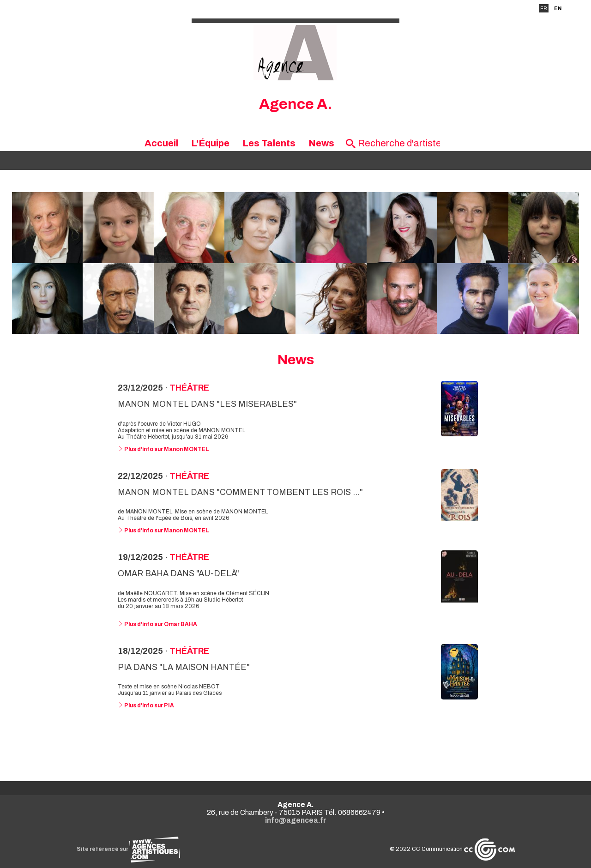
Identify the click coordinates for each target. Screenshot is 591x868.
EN (558, 8)
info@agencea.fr (296, 820)
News (321, 143)
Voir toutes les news (296, 743)
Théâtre (189, 388)
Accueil (161, 143)
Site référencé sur (128, 849)
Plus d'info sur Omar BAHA (157, 624)
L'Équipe (210, 143)
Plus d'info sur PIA (146, 705)
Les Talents (269, 143)
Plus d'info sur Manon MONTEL (163, 449)
